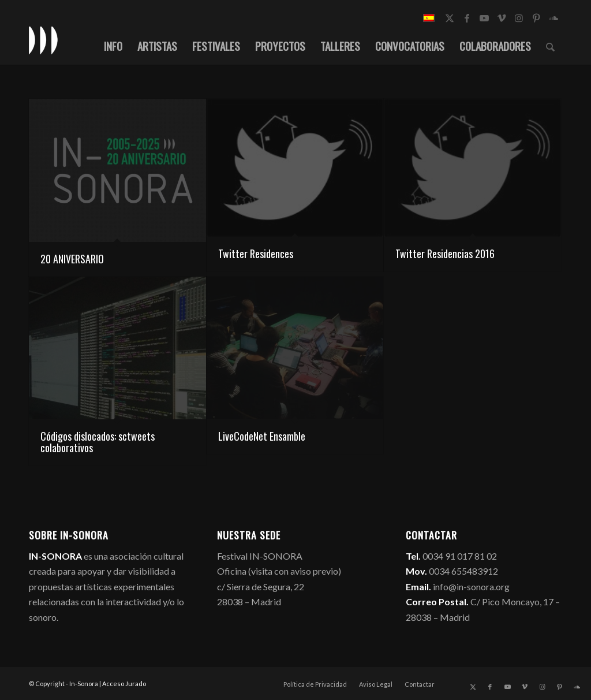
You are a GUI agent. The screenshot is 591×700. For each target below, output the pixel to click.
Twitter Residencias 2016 (445, 254)
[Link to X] (450, 18)
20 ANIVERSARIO (72, 259)
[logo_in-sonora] (43, 40)
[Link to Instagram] (519, 18)
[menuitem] (113, 46)
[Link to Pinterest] (536, 18)
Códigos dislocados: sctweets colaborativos (98, 442)
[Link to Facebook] (467, 18)
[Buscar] (550, 46)
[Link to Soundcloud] (553, 18)
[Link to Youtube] (484, 18)
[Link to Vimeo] (502, 18)
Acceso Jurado (124, 684)
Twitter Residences (256, 254)
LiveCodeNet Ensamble (262, 436)
